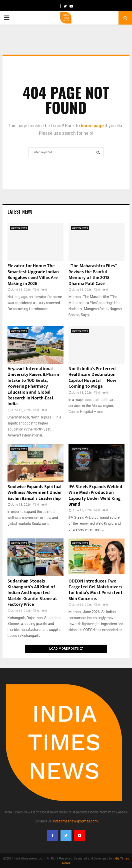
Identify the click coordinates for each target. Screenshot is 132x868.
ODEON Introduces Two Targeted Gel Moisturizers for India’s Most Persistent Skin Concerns (95, 590)
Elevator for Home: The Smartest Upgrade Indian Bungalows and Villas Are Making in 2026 (33, 275)
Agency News (19, 228)
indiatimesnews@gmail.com (75, 821)
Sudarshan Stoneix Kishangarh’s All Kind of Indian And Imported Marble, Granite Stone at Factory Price (32, 593)
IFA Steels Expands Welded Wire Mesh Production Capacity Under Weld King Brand (95, 496)
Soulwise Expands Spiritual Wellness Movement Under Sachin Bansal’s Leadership (35, 493)
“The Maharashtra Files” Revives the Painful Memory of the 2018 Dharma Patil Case (92, 275)
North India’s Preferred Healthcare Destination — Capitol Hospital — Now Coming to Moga (95, 378)
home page (92, 126)
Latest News (20, 212)
